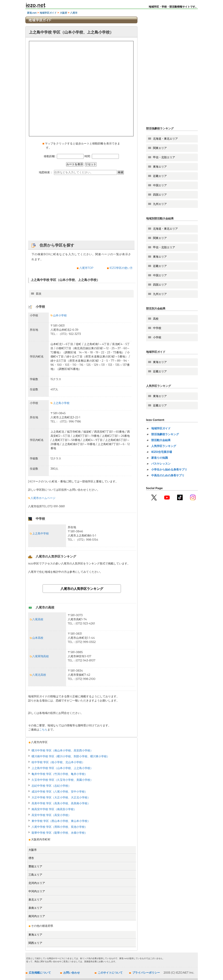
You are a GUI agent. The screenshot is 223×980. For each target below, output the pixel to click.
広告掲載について (40, 973)
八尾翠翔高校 (39, 656)
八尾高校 (37, 619)
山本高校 (37, 638)
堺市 (31, 858)
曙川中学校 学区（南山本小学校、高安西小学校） (62, 750)
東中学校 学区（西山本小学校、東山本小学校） (61, 821)
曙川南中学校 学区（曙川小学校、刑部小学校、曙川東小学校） (71, 756)
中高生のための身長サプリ (168, 475)
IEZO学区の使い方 (121, 268)
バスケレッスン (161, 464)
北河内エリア (37, 883)
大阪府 (63, 13)
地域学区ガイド (48, 13)
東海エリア (35, 935)
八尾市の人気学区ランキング (82, 589)
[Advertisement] (81, 209)
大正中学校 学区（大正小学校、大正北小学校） (61, 797)
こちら (43, 730)
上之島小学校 (60, 403)
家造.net (32, 13)
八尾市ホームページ (42, 498)
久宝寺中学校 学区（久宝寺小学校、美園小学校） (62, 780)
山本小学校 (59, 315)
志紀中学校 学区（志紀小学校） (51, 786)
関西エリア (35, 943)
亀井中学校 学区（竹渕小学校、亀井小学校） (60, 774)
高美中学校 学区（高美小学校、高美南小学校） (61, 803)
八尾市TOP (86, 268)
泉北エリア (35, 900)
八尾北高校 (38, 675)
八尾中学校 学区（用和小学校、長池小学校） (60, 827)
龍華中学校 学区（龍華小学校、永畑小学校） (60, 833)
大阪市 (33, 850)
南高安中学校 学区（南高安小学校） (54, 809)
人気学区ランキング (164, 446)
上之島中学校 (39, 533)
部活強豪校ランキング (165, 434)
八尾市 (74, 13)
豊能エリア (35, 866)
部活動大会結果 (161, 440)
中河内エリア (37, 891)
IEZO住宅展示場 (162, 452)
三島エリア (35, 875)
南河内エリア (37, 916)
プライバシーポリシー (146, 973)
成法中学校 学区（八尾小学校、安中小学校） (60, 792)
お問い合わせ (72, 973)
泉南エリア (35, 908)
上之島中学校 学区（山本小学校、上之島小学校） (62, 768)
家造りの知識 (160, 458)
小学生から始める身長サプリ (169, 470)
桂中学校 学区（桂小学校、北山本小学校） (58, 762)
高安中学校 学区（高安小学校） (51, 815)
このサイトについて (110, 973)
